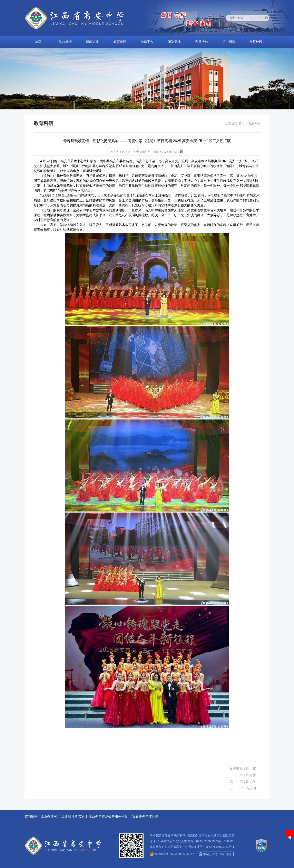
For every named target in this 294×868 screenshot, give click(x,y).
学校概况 (65, 42)
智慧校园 (256, 42)
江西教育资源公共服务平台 (108, 816)
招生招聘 (229, 42)
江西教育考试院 (73, 816)
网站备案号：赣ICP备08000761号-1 (211, 847)
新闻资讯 (92, 42)
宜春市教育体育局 (145, 816)
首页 (38, 42)
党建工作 (147, 42)
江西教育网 (49, 816)
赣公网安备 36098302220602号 (172, 854)
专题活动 (202, 42)
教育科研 (120, 42)
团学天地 (174, 42)
